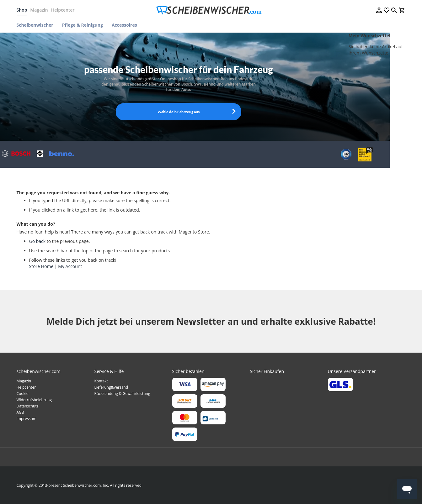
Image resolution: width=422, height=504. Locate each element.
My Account (70, 266)
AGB (20, 412)
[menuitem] (37, 25)
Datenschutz (28, 406)
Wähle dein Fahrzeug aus (179, 112)
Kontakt (101, 381)
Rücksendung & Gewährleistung (122, 394)
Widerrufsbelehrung (34, 400)
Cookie (23, 394)
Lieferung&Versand (111, 387)
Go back (37, 241)
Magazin (39, 10)
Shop (22, 10)
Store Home (41, 266)
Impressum (27, 419)
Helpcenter (63, 10)
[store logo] (211, 10)
